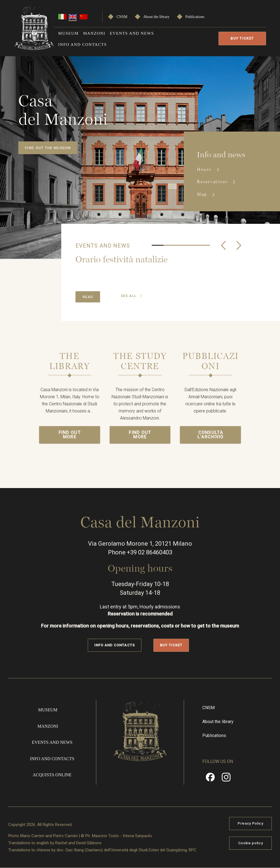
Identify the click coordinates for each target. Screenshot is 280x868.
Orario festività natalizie (122, 259)
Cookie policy (250, 843)
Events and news (132, 33)
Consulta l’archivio (211, 435)
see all (129, 296)
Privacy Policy (250, 823)
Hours (205, 169)
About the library (156, 17)
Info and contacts (83, 44)
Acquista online (52, 775)
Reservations (213, 182)
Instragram (226, 779)
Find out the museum (48, 148)
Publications (195, 17)
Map (203, 194)
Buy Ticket (242, 38)
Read (88, 297)
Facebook (210, 779)
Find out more (70, 435)
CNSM (122, 17)
